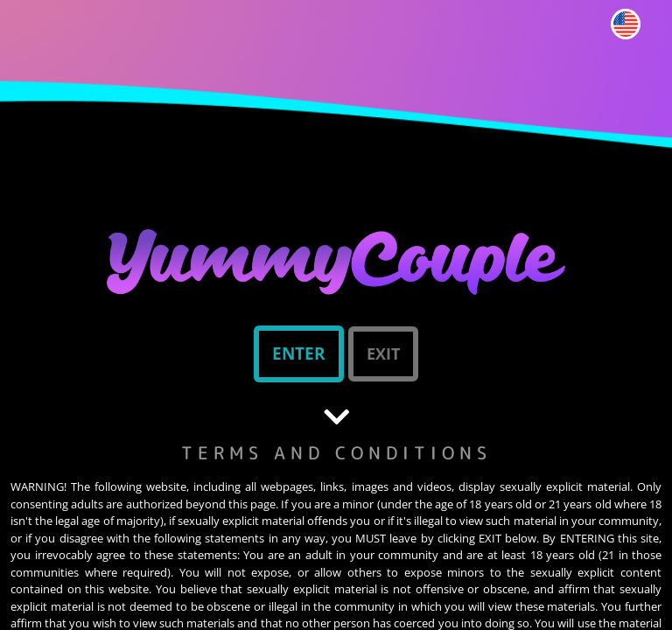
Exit (383, 353)
